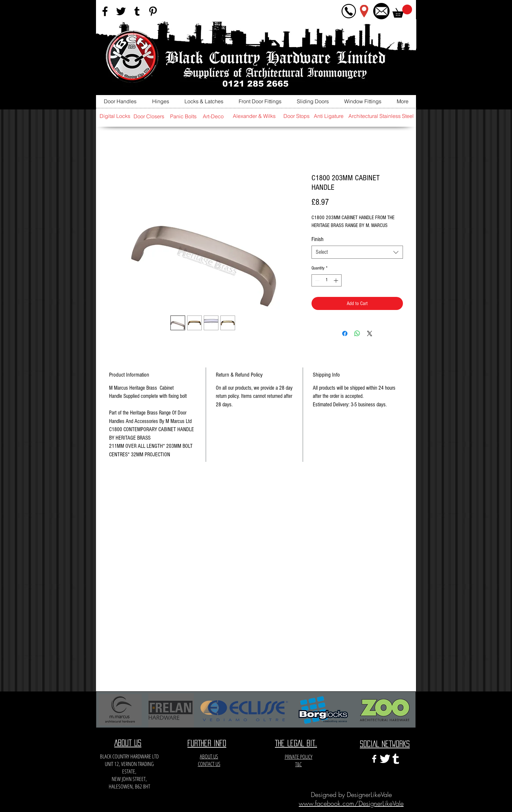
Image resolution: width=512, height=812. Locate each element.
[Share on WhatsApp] (357, 333)
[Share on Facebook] (345, 333)
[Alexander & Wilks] (254, 116)
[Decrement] (317, 280)
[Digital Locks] (115, 116)
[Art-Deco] (213, 116)
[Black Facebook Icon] (105, 11)
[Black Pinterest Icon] (153, 11)
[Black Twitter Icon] (121, 11)
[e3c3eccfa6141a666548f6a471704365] (396, 759)
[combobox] (357, 252)
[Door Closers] (149, 116)
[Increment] (336, 280)
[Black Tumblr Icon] (137, 11)
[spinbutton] (327, 280)
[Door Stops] (296, 116)
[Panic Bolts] (183, 116)
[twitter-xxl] (385, 759)
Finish (318, 239)
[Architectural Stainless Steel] (381, 116)
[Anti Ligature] (328, 116)
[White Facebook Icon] (374, 759)
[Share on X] (370, 333)
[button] (402, 11)
